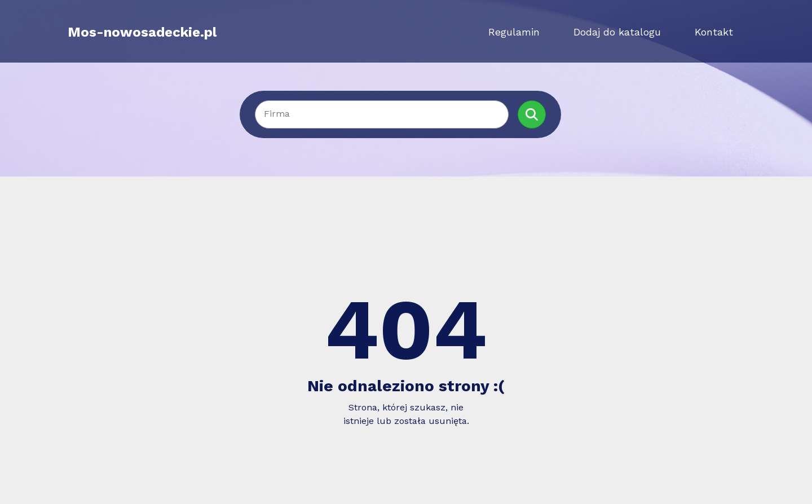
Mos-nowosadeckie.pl (142, 32)
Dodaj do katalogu (617, 32)
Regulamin (514, 32)
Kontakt (714, 32)
